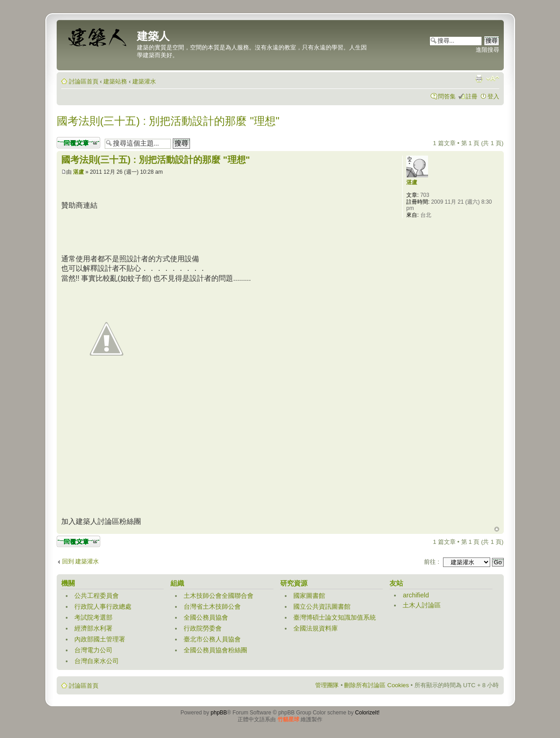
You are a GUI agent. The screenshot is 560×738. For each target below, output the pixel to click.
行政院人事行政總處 (103, 606)
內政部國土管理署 (100, 639)
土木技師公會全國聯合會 (219, 596)
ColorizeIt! (367, 713)
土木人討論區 (422, 605)
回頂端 (497, 529)
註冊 (472, 96)
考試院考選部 (93, 617)
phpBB (219, 713)
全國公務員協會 (206, 617)
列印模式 (479, 78)
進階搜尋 (487, 50)
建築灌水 (144, 81)
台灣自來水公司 (97, 661)
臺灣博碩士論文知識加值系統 (335, 617)
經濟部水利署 (93, 628)
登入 (493, 96)
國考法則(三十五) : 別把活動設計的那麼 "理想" (168, 121)
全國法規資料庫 (316, 628)
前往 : (431, 562)
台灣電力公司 (93, 650)
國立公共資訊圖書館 (322, 606)
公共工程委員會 (97, 596)
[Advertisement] (226, 231)
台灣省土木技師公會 (212, 606)
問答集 (447, 96)
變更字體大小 (493, 78)
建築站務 (115, 81)
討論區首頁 (84, 81)
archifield (416, 595)
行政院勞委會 (203, 628)
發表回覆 (78, 143)
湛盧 (78, 172)
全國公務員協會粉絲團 (215, 650)
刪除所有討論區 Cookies (376, 685)
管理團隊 (327, 685)
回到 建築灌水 (81, 561)
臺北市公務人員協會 (212, 639)
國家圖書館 (309, 596)
